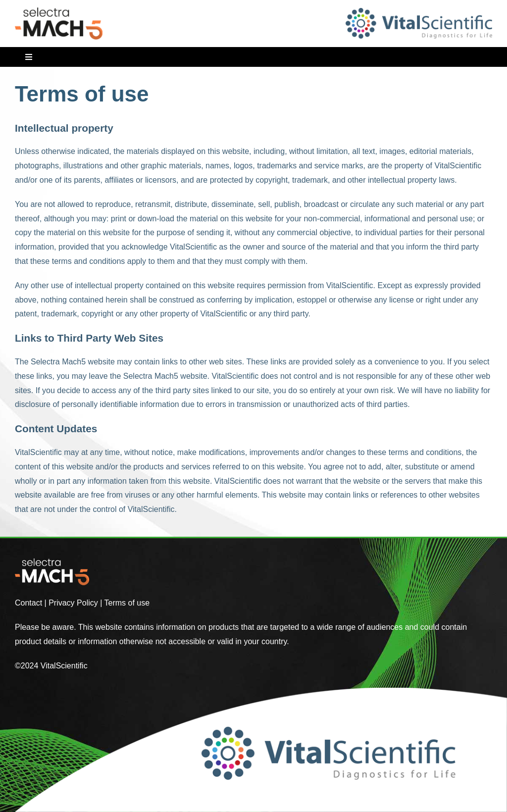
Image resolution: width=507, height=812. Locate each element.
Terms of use (127, 603)
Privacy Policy (73, 603)
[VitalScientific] (419, 12)
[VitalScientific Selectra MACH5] (59, 11)
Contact (28, 603)
